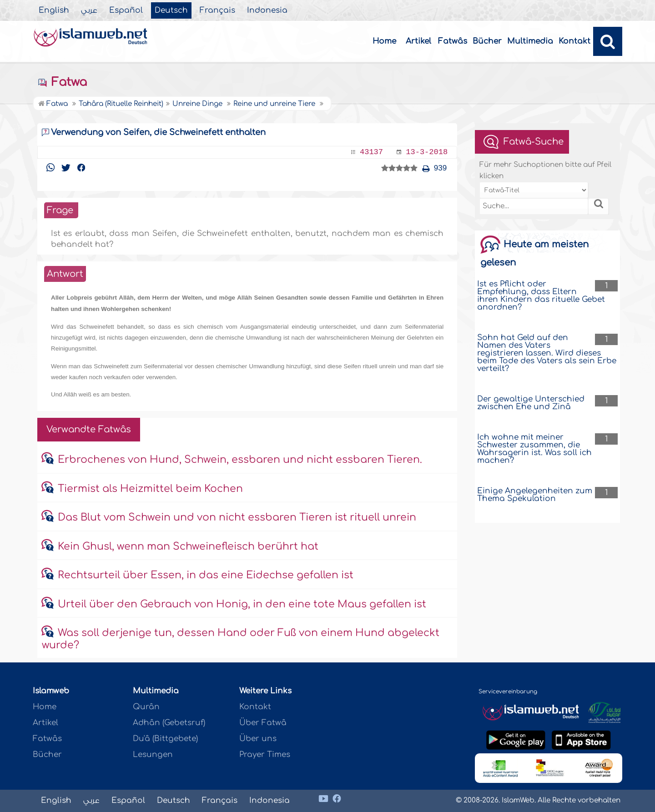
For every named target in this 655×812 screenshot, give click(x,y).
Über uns (258, 739)
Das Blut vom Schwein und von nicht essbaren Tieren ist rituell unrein (237, 517)
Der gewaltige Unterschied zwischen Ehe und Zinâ (531, 403)
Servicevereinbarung (508, 692)
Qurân (146, 707)
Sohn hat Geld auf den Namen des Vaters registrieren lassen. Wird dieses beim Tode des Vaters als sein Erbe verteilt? (547, 353)
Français (217, 10)
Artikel (418, 41)
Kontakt (574, 41)
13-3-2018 (427, 152)
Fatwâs (453, 41)
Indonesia (267, 10)
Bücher (487, 41)
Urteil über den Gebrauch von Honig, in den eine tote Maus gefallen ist (242, 604)
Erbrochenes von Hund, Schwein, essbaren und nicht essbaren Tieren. (240, 460)
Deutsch (171, 10)
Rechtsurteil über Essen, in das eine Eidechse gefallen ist (206, 575)
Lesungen (153, 754)
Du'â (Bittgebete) (165, 739)
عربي (89, 10)
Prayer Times (265, 754)
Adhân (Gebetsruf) (169, 723)
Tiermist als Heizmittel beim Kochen (150, 489)
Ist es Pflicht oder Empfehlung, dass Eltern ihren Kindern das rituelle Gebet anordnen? (541, 296)
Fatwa (62, 82)
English (54, 10)
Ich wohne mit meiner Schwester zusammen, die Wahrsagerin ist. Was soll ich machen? (534, 449)
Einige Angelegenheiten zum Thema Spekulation (535, 495)
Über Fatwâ (263, 723)
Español (126, 10)
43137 (371, 152)
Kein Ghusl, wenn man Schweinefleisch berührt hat (188, 546)
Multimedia (530, 41)
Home (384, 41)
